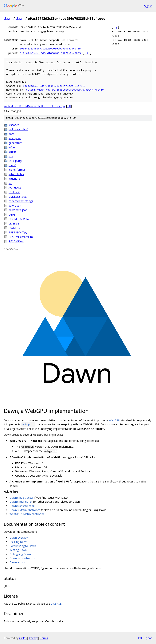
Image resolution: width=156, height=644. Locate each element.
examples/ (15, 138)
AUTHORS (15, 187)
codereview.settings (21, 201)
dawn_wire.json (18, 210)
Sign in (148, 6)
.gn (10, 183)
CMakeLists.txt (18, 197)
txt (140, 638)
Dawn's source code (22, 506)
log (115, 27)
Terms (44, 638)
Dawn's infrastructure (23, 558)
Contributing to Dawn (23, 546)
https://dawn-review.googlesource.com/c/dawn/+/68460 (65, 90)
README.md (16, 241)
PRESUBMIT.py (18, 232)
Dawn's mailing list (21, 502)
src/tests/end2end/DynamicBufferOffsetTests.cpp (34, 106)
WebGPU (115, 420)
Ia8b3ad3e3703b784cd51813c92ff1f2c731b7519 (54, 86)
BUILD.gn (14, 192)
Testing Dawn (18, 550)
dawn (8, 18)
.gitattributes (16, 174)
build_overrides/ (18, 129)
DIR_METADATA (19, 219)
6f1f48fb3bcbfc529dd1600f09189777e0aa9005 (50, 53)
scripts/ (13, 152)
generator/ (15, 143)
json (149, 638)
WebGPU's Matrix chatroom (27, 514)
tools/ (12, 165)
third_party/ (16, 161)
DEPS (12, 215)
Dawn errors (17, 562)
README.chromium (21, 237)
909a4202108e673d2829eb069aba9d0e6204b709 (50, 49)
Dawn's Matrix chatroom (25, 510)
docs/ (12, 134)
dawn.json (15, 206)
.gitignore (14, 179)
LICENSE (14, 223)
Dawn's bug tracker (21, 498)
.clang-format (17, 170)
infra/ (12, 147)
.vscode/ (14, 125)
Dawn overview (19, 538)
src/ (11, 156)
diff (87, 53)
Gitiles (23, 638)
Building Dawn (18, 542)
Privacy (33, 638)
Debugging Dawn (20, 554)
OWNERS (14, 228)
